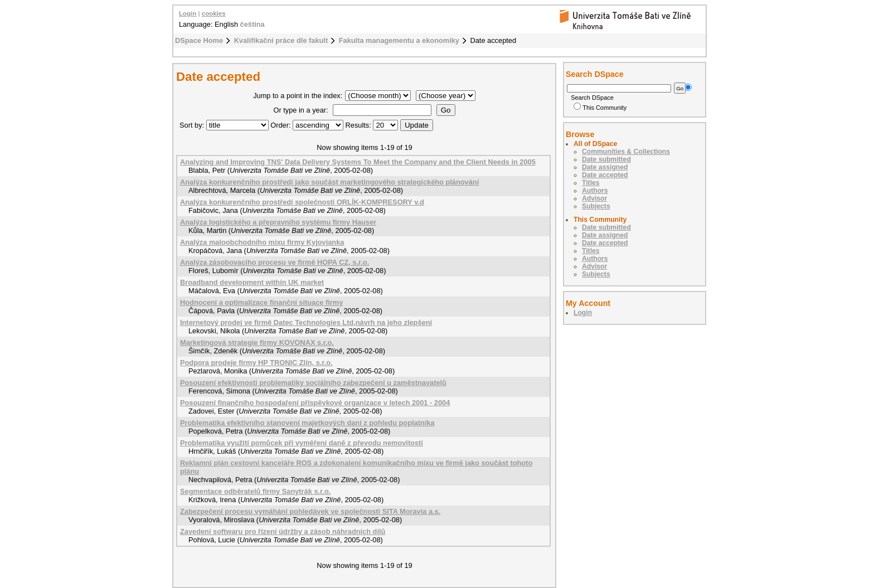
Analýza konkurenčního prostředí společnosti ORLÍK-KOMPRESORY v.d (302, 202)
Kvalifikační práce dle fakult (281, 40)
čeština (253, 24)
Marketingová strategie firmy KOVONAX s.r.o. (257, 342)
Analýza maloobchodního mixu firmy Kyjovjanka (262, 242)
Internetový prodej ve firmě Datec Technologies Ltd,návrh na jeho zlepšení (306, 322)
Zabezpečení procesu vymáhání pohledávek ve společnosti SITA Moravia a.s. (310, 511)
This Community (600, 108)
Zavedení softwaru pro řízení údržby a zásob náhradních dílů (283, 531)
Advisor (594, 198)
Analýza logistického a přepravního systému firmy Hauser (278, 222)
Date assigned (605, 167)
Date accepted (605, 175)
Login (188, 13)
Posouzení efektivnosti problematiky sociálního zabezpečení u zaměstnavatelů (313, 383)
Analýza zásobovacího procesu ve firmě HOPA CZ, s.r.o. (275, 262)
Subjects (596, 206)
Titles (591, 183)
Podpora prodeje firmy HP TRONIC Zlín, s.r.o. (256, 363)
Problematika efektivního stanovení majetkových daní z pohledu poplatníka (307, 423)
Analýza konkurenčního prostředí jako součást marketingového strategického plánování (329, 182)
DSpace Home (199, 40)
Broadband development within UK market (252, 282)
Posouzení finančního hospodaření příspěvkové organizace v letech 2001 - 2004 (315, 403)
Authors (595, 191)
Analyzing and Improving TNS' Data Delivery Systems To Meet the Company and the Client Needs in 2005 (358, 162)
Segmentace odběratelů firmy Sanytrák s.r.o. (255, 491)
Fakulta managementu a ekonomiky (399, 40)
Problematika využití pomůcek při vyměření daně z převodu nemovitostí (302, 443)
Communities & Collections (626, 152)
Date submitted (606, 159)
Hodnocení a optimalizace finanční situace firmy (261, 302)
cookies (214, 13)
